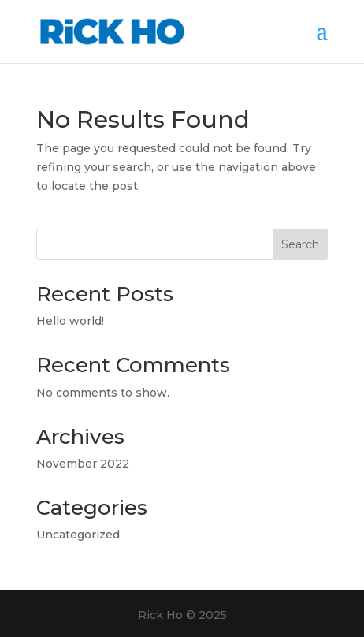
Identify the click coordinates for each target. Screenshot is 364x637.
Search (300, 244)
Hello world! (70, 321)
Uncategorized (78, 535)
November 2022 (83, 464)
